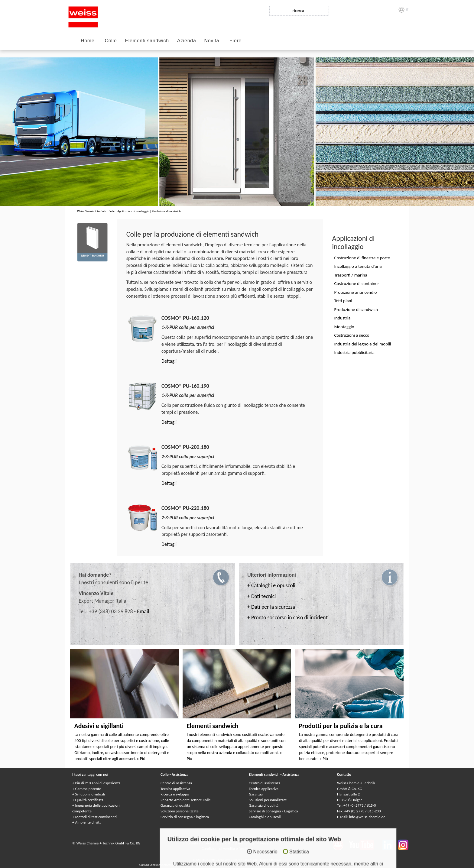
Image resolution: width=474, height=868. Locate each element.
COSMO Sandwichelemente (157, 865)
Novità (212, 41)
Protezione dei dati (217, 843)
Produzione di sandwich (166, 211)
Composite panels (187, 865)
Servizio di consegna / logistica (185, 817)
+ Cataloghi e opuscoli (271, 585)
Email (143, 611)
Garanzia (256, 794)
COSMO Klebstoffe (204, 860)
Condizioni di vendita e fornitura (227, 849)
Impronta (191, 843)
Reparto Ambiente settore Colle (186, 800)
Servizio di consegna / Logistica (273, 811)
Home (88, 41)
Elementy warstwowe (298, 865)
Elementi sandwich (147, 41)
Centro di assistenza (176, 783)
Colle (111, 41)
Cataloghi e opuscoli (265, 817)
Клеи (246, 860)
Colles (236, 860)
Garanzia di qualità (175, 805)
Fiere (235, 41)
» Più (141, 759)
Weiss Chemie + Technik (91, 211)
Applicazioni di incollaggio (133, 211)
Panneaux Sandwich (212, 865)
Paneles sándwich (324, 865)
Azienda (187, 41)
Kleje (263, 860)
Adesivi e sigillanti (99, 726)
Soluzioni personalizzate (180, 811)
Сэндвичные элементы (242, 865)
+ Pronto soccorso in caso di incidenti (288, 617)
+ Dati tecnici (261, 596)
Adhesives (224, 860)
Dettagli (169, 361)
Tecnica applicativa (175, 789)
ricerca (298, 11)
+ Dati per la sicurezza (271, 607)
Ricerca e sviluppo (175, 794)
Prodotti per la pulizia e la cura (341, 726)
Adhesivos (275, 860)
